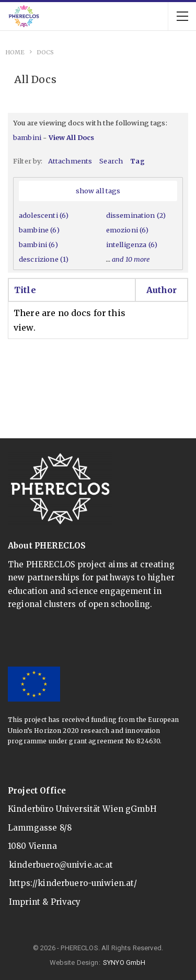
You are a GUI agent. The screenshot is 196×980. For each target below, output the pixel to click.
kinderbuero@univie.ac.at (61, 865)
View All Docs (72, 137)
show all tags (98, 191)
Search (111, 161)
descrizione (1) (44, 259)
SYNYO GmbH (124, 962)
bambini (27, 137)
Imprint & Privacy (45, 902)
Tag (137, 161)
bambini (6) (38, 244)
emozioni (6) (128, 230)
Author (162, 290)
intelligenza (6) (132, 244)
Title (25, 290)
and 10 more (131, 259)
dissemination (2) (136, 215)
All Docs (35, 79)
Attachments (70, 161)
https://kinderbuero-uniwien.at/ (73, 883)
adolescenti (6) (44, 215)
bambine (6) (39, 230)
